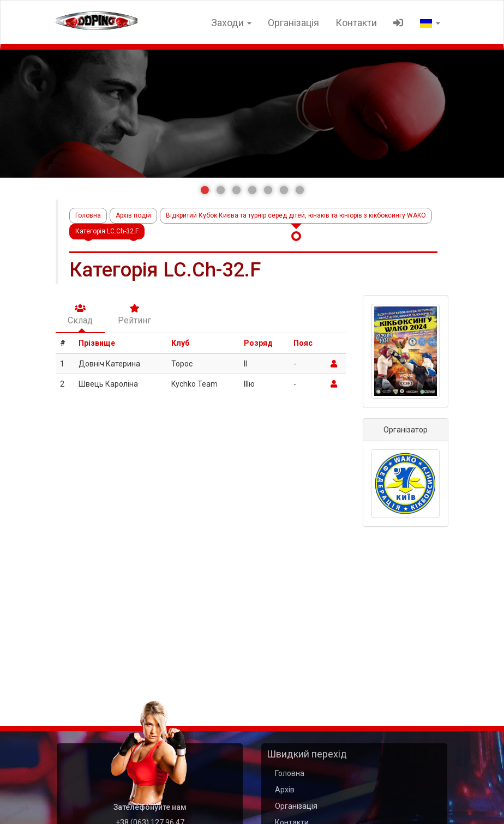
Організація (293, 23)
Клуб (180, 343)
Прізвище (97, 343)
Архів (285, 790)
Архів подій (133, 215)
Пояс (303, 343)
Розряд (258, 343)
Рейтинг (134, 315)
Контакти (356, 23)
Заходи (231, 23)
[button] (205, 190)
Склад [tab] (80, 315)
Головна (88, 215)
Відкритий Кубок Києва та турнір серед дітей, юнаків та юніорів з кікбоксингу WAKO (296, 215)
